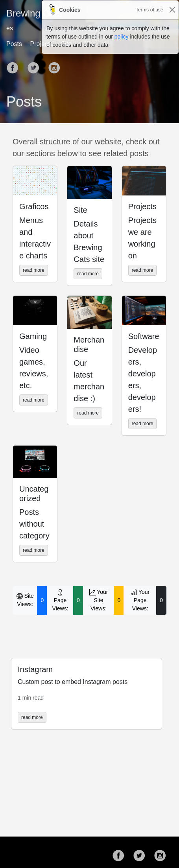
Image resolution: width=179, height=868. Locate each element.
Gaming (33, 336)
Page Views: (60, 600)
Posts (14, 44)
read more (34, 270)
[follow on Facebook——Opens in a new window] (15, 65)
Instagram (35, 669)
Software (144, 336)
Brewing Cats (34, 13)
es (10, 28)
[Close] (172, 10)
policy (122, 37)
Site (80, 210)
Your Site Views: (99, 600)
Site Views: (25, 600)
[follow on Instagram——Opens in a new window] (162, 852)
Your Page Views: (140, 600)
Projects (142, 206)
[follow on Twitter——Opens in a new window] (36, 65)
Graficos (34, 206)
